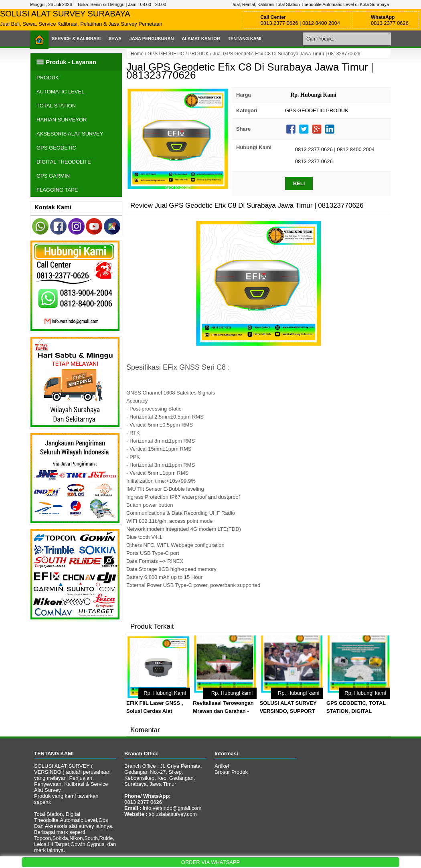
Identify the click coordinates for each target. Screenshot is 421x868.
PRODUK (198, 54)
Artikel (222, 766)
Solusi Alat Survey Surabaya (65, 14)
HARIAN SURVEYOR (62, 120)
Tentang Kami (245, 38)
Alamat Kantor (201, 38)
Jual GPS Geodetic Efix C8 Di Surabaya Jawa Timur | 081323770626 (250, 71)
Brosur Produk (231, 772)
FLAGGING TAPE (57, 190)
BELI (299, 183)
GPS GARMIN (53, 176)
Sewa (115, 38)
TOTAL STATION (56, 106)
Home (137, 54)
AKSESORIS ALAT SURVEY (70, 134)
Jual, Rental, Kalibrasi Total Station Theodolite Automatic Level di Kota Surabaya (310, 4)
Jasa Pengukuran (152, 38)
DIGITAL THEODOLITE (64, 162)
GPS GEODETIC (166, 54)
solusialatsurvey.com (173, 814)
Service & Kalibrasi (76, 38)
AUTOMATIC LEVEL (60, 92)
